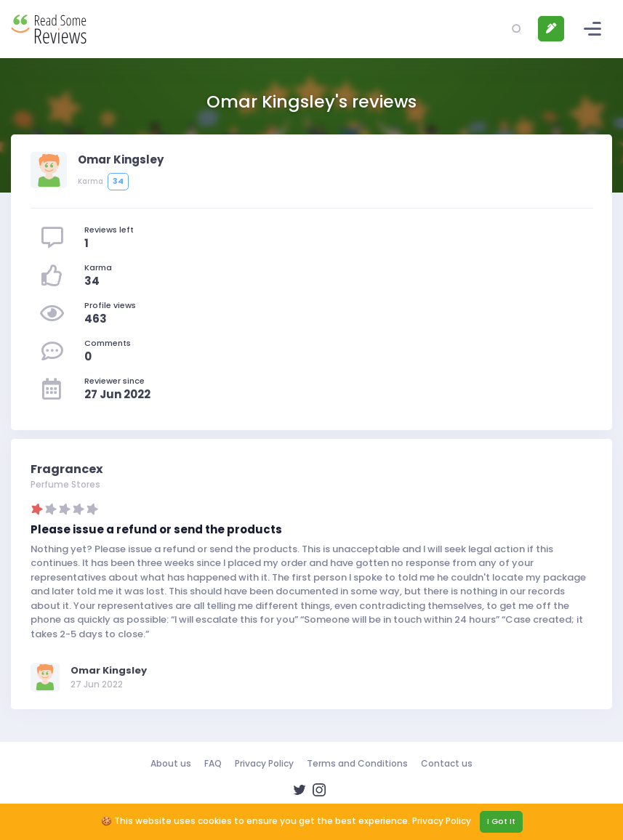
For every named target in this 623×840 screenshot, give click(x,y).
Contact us (447, 763)
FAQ (213, 763)
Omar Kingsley (109, 670)
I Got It (501, 821)
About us (171, 763)
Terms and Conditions (357, 763)
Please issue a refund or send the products (156, 529)
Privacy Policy (264, 763)
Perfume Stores (65, 484)
